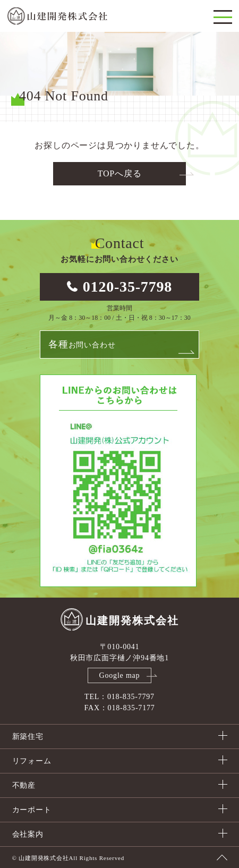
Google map (120, 675)
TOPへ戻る (120, 173)
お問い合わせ (82, 344)
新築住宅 (28, 737)
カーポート (32, 810)
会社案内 (28, 834)
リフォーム (32, 761)
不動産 (24, 785)
